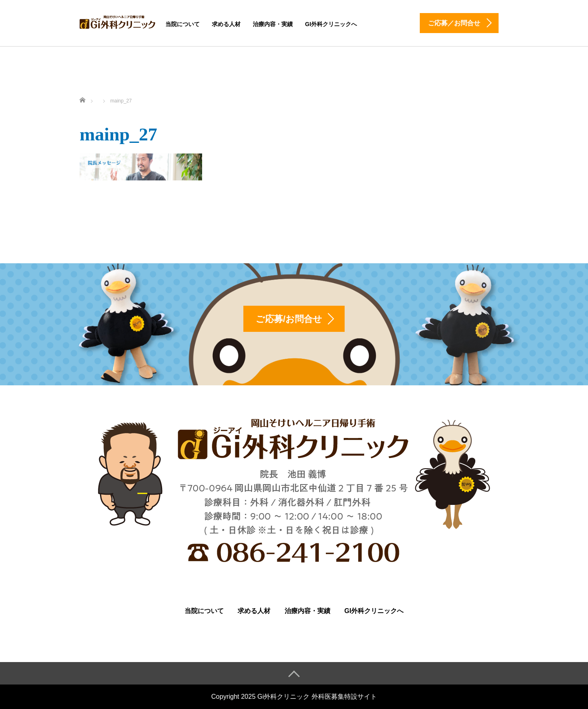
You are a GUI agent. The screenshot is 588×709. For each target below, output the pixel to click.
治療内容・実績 (273, 24)
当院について (183, 24)
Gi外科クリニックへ (331, 24)
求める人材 (226, 24)
